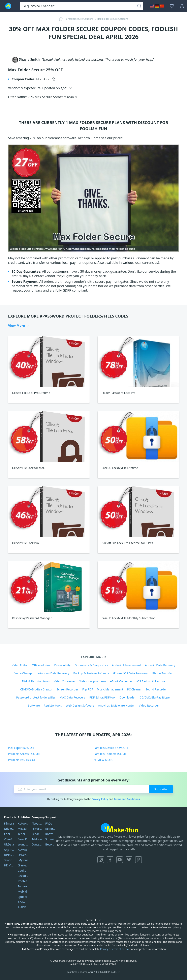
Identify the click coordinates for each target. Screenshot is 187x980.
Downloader (127, 697)
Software (34, 705)
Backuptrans (23, 876)
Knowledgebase (51, 834)
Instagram (101, 860)
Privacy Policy (100, 799)
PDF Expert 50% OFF (21, 748)
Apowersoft (23, 902)
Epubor (23, 897)
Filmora (9, 823)
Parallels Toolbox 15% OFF (111, 754)
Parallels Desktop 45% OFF (111, 748)
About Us (37, 823)
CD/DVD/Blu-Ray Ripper (155, 697)
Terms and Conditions (127, 799)
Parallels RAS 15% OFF (23, 760)
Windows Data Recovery (54, 673)
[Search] (139, 6)
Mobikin (23, 892)
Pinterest (138, 860)
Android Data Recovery (160, 665)
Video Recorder (149, 705)
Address (37, 839)
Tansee (22, 886)
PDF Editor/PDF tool (102, 697)
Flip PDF (88, 689)
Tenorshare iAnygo (9, 860)
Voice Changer (24, 673)
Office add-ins (41, 665)
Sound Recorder (156, 689)
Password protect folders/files (36, 697)
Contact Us (37, 844)
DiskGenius (9, 855)
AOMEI (22, 850)
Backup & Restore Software (91, 673)
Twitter (129, 860)
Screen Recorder (67, 689)
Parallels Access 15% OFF (24, 754)
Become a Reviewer (51, 844)
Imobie (22, 881)
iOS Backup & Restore (151, 681)
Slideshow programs (93, 681)
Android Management (126, 665)
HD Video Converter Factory (9, 865)
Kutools (23, 823)
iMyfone (23, 860)
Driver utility (63, 665)
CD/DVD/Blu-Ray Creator (36, 689)
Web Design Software (80, 705)
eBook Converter (121, 681)
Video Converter (64, 681)
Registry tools (53, 705)
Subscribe (161, 789)
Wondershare (23, 844)
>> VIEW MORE (103, 760)
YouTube (120, 860)
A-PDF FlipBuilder (23, 907)
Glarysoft (23, 865)
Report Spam (51, 829)
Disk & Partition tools (36, 681)
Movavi (22, 829)
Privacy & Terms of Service (115, 949)
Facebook (110, 860)
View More (17, 326)
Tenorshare (23, 834)
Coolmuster (9, 834)
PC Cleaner (134, 689)
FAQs (49, 823)
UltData (9, 844)
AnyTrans (9, 850)
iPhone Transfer (162, 673)
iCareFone (9, 839)
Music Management (110, 689)
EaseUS (23, 839)
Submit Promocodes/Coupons (51, 839)
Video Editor (20, 665)
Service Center (37, 834)
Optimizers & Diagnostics (91, 665)
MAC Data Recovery (72, 697)
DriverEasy (9, 829)
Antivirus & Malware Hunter (116, 705)
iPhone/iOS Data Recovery (130, 673)
